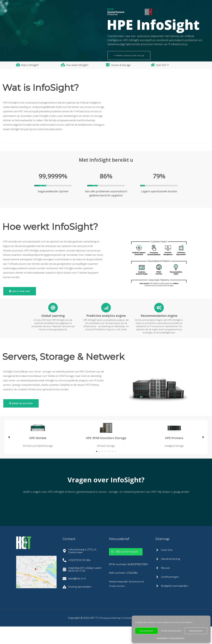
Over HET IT (162, 65)
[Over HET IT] (153, 65)
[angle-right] (164, 568)
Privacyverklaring (177, 638)
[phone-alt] (77, 578)
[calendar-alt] (83, 587)
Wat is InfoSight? (30, 65)
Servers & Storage (121, 65)
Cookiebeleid (162, 638)
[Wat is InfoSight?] (18, 65)
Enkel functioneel (171, 631)
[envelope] (74, 596)
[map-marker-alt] (83, 568)
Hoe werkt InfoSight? (77, 65)
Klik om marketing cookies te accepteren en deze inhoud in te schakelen (173, 127)
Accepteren (146, 631)
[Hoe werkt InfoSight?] (63, 65)
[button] (97, 469)
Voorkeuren (196, 631)
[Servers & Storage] (108, 65)
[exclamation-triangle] (77, 604)
